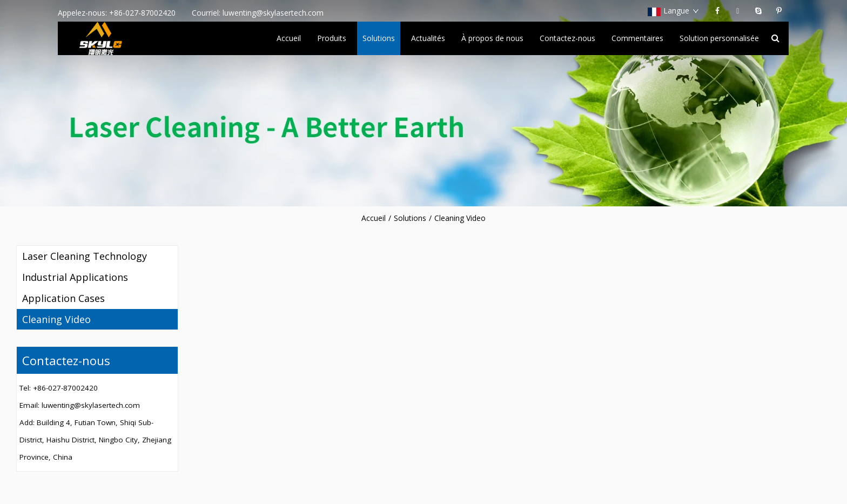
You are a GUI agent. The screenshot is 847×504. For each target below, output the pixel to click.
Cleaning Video (460, 218)
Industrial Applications (75, 277)
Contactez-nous (567, 38)
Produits (332, 38)
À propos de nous (492, 38)
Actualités (428, 38)
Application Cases (63, 298)
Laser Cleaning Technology (85, 256)
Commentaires (637, 38)
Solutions (379, 38)
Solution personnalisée (719, 38)
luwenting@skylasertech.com (273, 13)
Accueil (289, 38)
